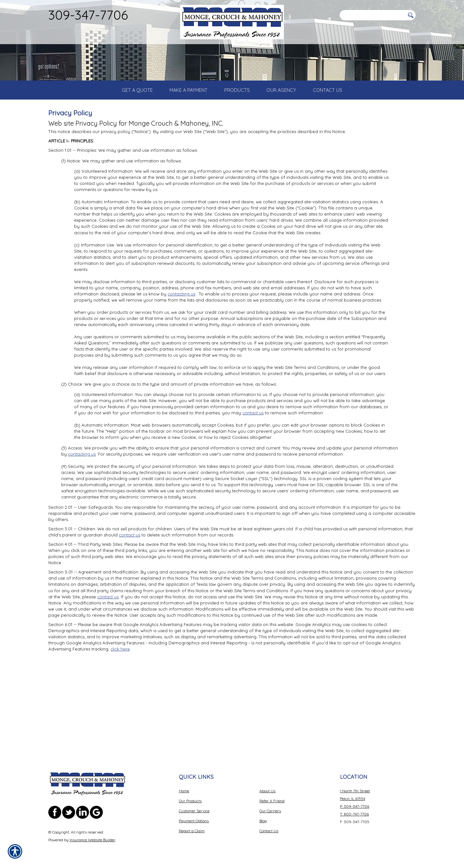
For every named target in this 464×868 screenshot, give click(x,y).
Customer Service (194, 811)
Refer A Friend (272, 801)
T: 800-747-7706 (354, 814)
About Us (267, 791)
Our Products (190, 801)
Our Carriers (270, 811)
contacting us (181, 362)
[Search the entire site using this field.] (372, 15)
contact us (253, 481)
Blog (263, 821)
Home (184, 791)
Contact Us (269, 831)
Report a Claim (192, 831)
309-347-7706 (88, 15)
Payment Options (194, 821)
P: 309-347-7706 (355, 806)
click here (120, 717)
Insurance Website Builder (92, 840)
